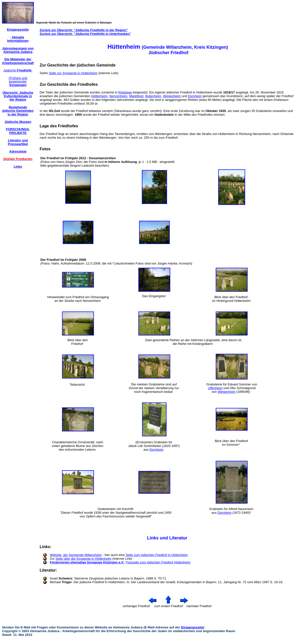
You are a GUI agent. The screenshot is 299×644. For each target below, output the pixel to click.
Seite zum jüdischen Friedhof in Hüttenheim (157, 555)
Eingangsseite (192, 627)
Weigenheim (172, 96)
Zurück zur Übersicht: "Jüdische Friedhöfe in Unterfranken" (85, 34)
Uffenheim (215, 388)
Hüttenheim (99, 96)
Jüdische (18, 70)
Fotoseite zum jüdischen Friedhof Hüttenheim (158, 562)
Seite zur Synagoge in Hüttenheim (73, 73)
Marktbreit (136, 96)
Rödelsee (125, 92)
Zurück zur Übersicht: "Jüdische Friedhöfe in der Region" (84, 30)
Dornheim (195, 96)
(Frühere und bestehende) (18, 82)
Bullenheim (153, 96)
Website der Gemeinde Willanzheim (76, 555)
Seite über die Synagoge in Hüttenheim (84, 559)
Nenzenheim (118, 96)
